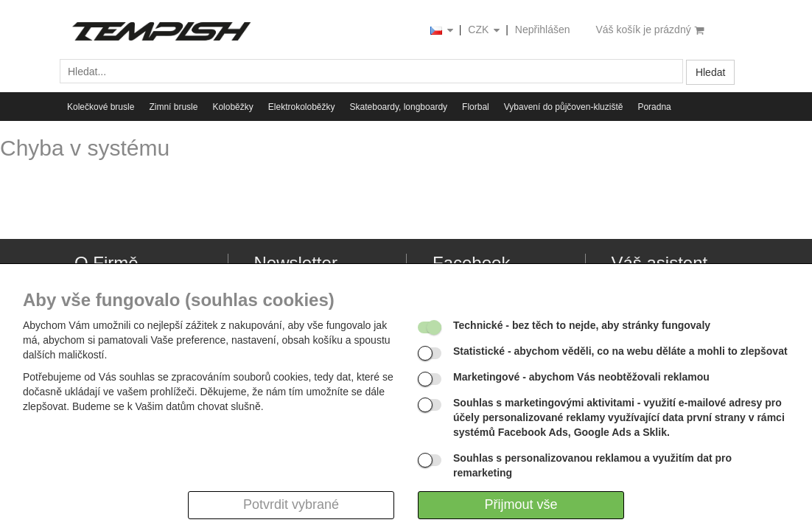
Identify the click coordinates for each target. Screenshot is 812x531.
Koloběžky (232, 107)
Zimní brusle (173, 107)
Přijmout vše (521, 504)
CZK (485, 31)
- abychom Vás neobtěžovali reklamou (581, 377)
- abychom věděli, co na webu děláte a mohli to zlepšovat (620, 351)
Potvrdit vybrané (291, 504)
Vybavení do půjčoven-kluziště (564, 107)
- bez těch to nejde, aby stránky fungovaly (582, 325)
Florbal (476, 107)
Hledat (710, 72)
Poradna (654, 107)
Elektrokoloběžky (302, 107)
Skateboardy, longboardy (399, 107)
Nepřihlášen (543, 29)
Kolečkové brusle (101, 107)
